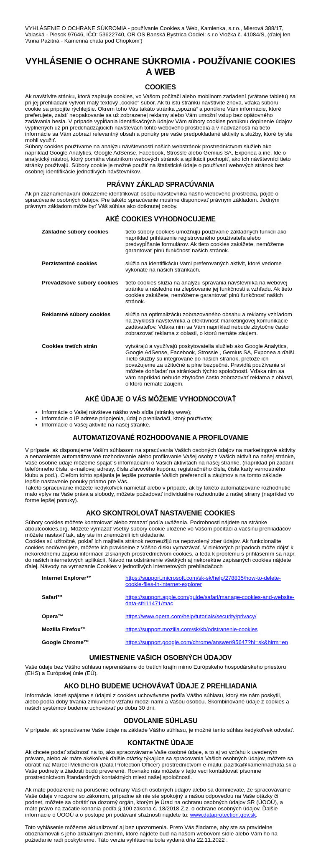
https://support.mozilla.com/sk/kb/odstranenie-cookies (191, 629)
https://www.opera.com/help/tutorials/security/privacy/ (191, 616)
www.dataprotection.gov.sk (223, 815)
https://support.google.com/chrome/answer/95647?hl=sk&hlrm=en (207, 642)
